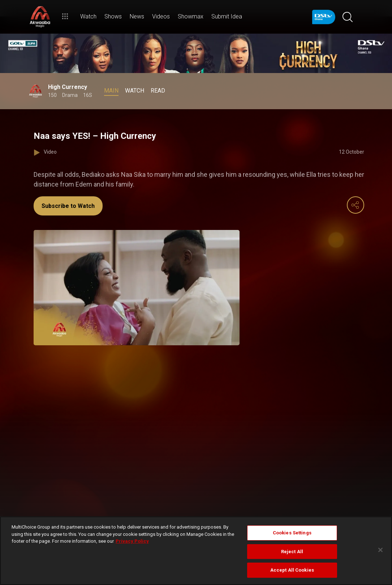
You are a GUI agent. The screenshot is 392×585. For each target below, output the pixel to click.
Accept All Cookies (292, 570)
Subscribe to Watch (68, 206)
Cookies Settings (292, 533)
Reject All (292, 552)
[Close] (380, 550)
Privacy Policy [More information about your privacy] (132, 541)
